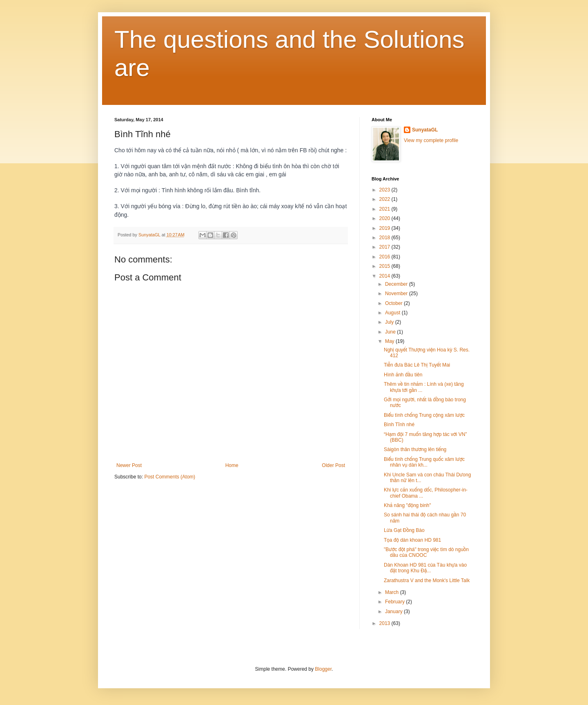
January (394, 612)
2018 (385, 238)
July (390, 322)
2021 (385, 209)
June (391, 332)
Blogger (323, 669)
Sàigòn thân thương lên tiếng (415, 449)
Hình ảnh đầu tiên (403, 375)
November (397, 294)
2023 (385, 190)
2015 (385, 266)
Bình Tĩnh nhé (399, 425)
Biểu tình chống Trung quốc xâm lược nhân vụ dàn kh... (424, 462)
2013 (385, 623)
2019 (385, 228)
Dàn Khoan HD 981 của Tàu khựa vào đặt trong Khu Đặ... (425, 568)
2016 (385, 257)
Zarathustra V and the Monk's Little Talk (427, 580)
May (390, 341)
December (397, 284)
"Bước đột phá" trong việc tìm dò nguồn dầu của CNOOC (426, 552)
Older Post (333, 465)
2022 (385, 199)
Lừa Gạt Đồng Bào (404, 530)
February (395, 602)
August (393, 313)
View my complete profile (431, 140)
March (393, 592)
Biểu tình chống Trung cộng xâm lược (424, 415)
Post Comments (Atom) (170, 477)
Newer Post (129, 465)
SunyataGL (425, 130)
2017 (385, 247)
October (394, 303)
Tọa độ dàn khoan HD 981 (412, 540)
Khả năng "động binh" (408, 505)
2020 (385, 218)
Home (232, 465)
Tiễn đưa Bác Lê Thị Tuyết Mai (417, 365)
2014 (385, 276)
